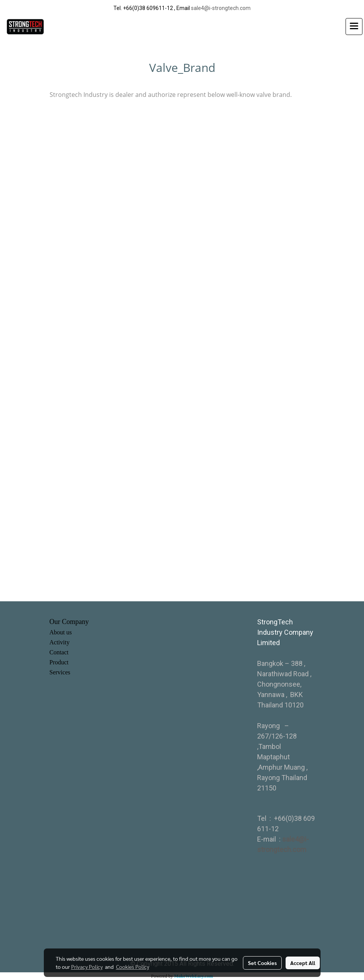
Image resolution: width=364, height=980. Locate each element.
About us (61, 632)
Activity (60, 642)
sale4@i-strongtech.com (221, 8)
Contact (59, 652)
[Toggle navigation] (354, 27)
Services (60, 672)
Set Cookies (262, 963)
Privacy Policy (87, 967)
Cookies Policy (133, 967)
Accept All (303, 963)
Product (59, 662)
